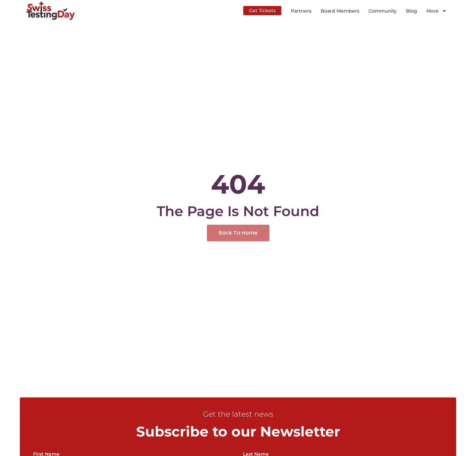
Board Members (340, 11)
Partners (301, 11)
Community (383, 11)
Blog (412, 11)
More (436, 11)
